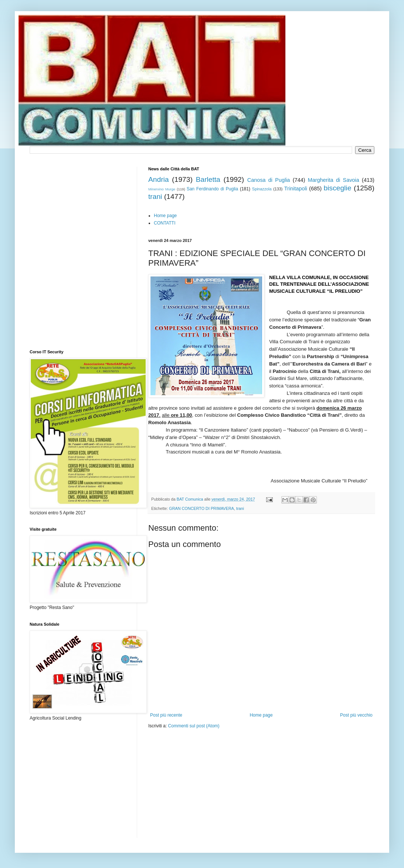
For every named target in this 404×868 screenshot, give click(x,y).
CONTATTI (165, 223)
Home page (165, 216)
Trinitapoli (296, 189)
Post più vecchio (356, 715)
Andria (158, 179)
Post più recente (166, 715)
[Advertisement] (191, 777)
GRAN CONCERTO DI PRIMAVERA (201, 508)
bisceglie (337, 188)
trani (155, 196)
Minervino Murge (162, 189)
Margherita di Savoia (334, 180)
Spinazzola (262, 189)
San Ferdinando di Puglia (212, 189)
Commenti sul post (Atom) (194, 726)
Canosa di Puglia (269, 180)
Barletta (208, 179)
